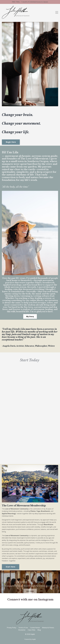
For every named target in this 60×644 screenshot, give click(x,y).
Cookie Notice (35, 628)
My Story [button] (30, 316)
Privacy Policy (12, 628)
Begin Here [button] (11, 142)
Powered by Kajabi (30, 639)
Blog (39, 630)
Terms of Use (23, 628)
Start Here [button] (11, 567)
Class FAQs (32, 630)
